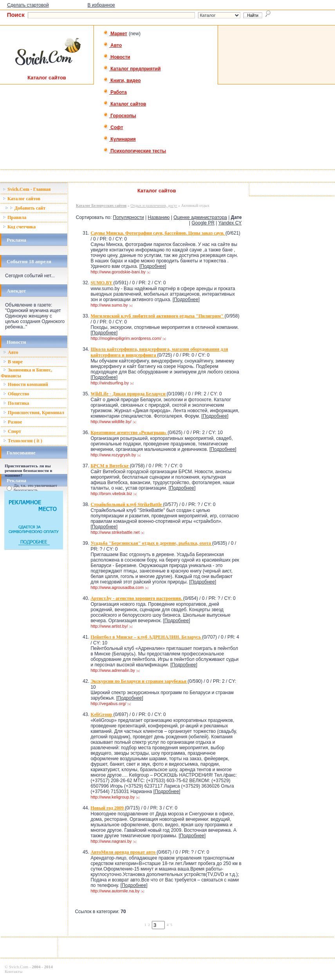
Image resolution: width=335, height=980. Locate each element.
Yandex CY (230, 223)
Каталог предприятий (132, 69)
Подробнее (153, 266)
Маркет (115, 34)
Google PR (203, 223)
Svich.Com (19, 967)
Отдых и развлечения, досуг (154, 206)
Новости (117, 57)
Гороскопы (120, 116)
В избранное (101, 5)
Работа (115, 92)
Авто (113, 45)
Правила (14, 217)
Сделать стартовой (28, 5)
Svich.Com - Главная (27, 189)
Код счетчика (19, 227)
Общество (16, 394)
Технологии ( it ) (23, 441)
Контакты (14, 971)
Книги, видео (122, 81)
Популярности (129, 217)
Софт (113, 127)
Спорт (12, 431)
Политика (16, 403)
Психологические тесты (135, 151)
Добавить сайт (25, 208)
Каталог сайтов (125, 104)
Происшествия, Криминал (34, 413)
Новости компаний (26, 384)
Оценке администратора (200, 217)
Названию (159, 217)
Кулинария (120, 139)
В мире (13, 362)
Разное (13, 422)
